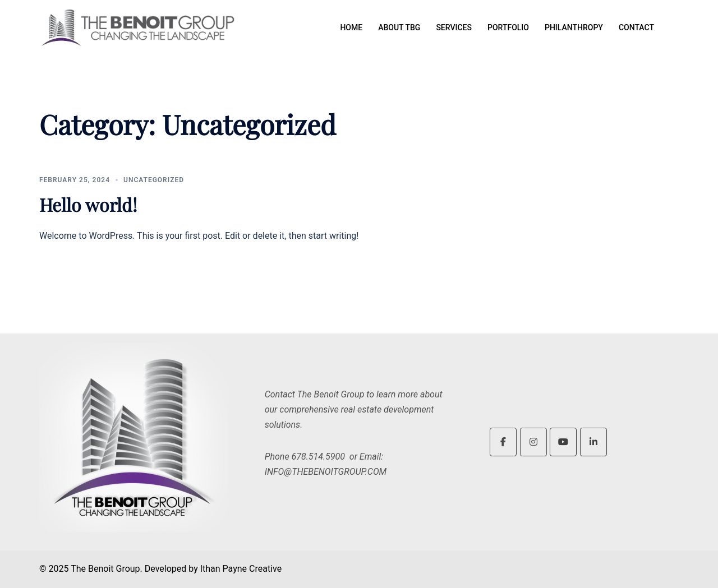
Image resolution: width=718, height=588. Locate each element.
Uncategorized (154, 180)
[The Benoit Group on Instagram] (533, 442)
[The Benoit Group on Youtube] (563, 442)
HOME (351, 27)
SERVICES (454, 27)
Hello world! (88, 204)
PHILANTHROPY (574, 27)
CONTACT (636, 27)
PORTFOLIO (508, 27)
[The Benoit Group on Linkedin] (593, 442)
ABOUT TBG (399, 27)
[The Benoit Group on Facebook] (503, 442)
